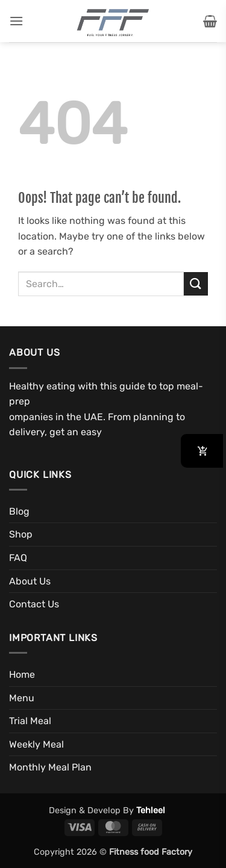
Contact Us (34, 604)
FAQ (18, 558)
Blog (19, 511)
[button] (16, 21)
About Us (30, 581)
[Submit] (196, 284)
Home (22, 674)
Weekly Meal (36, 744)
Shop (21, 534)
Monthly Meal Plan (50, 767)
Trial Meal (30, 721)
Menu (22, 698)
